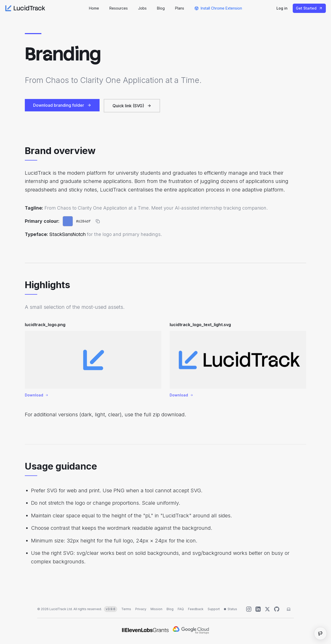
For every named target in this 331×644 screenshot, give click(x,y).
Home (94, 8)
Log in (282, 8)
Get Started (309, 8)
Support (214, 609)
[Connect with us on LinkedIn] (258, 609)
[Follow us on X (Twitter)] (267, 609)
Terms (126, 609)
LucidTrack (25, 8)
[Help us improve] (277, 609)
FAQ (181, 609)
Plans (180, 8)
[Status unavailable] (231, 609)
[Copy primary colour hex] (98, 222)
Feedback (196, 609)
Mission (156, 609)
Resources (119, 8)
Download (37, 397)
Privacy (141, 609)
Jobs (142, 8)
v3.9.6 (111, 609)
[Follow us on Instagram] (249, 609)
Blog (161, 8)
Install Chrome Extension (218, 8)
